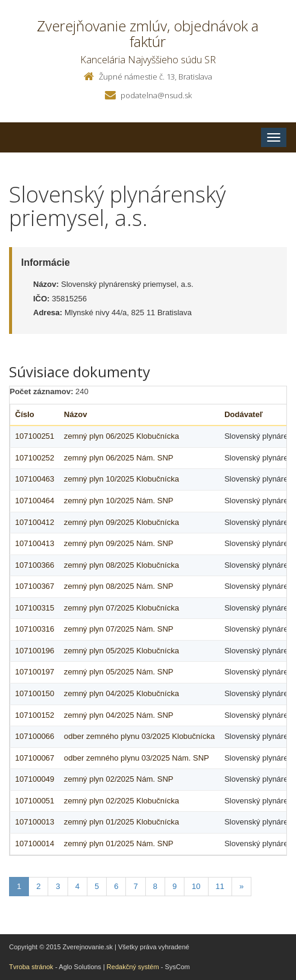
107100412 (35, 522)
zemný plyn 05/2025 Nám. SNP (118, 672)
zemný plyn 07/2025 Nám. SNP (118, 629)
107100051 (35, 801)
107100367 (35, 586)
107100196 (35, 651)
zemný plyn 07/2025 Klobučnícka (121, 608)
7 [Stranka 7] (135, 886)
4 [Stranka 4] (77, 886)
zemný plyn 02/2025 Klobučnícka (121, 801)
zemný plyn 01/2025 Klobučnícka (121, 822)
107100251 (35, 436)
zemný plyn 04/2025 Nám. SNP (118, 715)
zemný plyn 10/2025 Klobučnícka (121, 479)
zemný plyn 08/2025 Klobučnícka (121, 565)
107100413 (35, 543)
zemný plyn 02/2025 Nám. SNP (118, 779)
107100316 (35, 629)
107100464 (35, 501)
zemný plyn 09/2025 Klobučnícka (121, 522)
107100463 (35, 479)
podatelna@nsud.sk (156, 95)
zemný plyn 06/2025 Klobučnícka (121, 436)
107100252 (35, 458)
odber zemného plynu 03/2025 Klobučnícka (139, 736)
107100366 (35, 565)
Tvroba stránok (31, 967)
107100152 (35, 715)
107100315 (35, 608)
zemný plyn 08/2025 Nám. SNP (118, 586)
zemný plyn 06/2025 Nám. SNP (118, 458)
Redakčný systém (133, 967)
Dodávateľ (244, 414)
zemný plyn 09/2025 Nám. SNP (118, 543)
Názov (75, 414)
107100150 (35, 693)
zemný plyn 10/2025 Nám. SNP (118, 501)
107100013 (35, 822)
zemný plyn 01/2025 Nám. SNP (118, 843)
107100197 (35, 672)
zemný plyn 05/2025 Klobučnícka (121, 651)
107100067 (35, 758)
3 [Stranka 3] (58, 886)
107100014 (35, 843)
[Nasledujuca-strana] (241, 887)
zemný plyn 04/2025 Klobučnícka (121, 693)
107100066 (35, 736)
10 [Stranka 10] (196, 886)
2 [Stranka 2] (38, 886)
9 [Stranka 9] (175, 886)
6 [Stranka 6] (116, 886)
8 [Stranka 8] (155, 886)
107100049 (35, 779)
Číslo (25, 414)
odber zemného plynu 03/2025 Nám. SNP (137, 758)
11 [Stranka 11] (220, 886)
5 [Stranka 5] (97, 886)
